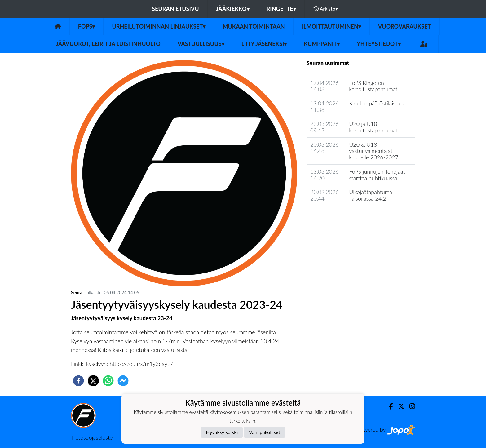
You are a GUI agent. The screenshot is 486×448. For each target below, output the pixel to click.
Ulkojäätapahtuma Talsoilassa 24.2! (371, 195)
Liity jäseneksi (264, 44)
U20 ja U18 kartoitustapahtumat (373, 127)
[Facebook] (389, 406)
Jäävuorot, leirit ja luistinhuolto (108, 44)
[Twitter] (399, 406)
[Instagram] (410, 406)
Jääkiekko (233, 9)
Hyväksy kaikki (222, 432)
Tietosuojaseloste (92, 437)
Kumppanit (322, 44)
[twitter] (93, 381)
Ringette (281, 9)
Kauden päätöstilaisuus (376, 103)
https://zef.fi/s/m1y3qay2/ (141, 364)
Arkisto (326, 9)
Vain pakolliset (265, 432)
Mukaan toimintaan (254, 26)
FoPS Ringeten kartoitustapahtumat (373, 86)
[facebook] (78, 381)
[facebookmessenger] (123, 381)
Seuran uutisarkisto (334, 216)
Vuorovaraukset (404, 26)
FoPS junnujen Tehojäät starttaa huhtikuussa (377, 175)
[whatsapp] (108, 381)
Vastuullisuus (201, 44)
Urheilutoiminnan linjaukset (159, 26)
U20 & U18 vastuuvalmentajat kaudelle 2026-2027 (374, 151)
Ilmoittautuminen (331, 26)
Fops (87, 26)
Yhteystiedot (379, 44)
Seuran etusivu (175, 9)
